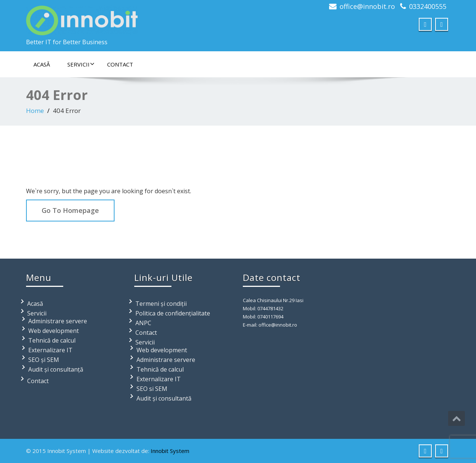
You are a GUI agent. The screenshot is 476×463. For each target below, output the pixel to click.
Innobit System (170, 451)
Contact (120, 64)
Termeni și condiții (161, 304)
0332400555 (428, 6)
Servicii (81, 64)
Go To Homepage (70, 210)
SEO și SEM (44, 360)
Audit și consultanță (56, 369)
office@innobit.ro (367, 6)
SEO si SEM (152, 389)
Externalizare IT (50, 350)
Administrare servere (58, 321)
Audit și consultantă (164, 398)
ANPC (143, 323)
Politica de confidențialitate (173, 313)
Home (35, 111)
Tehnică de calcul (52, 340)
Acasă (42, 64)
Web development (54, 331)
